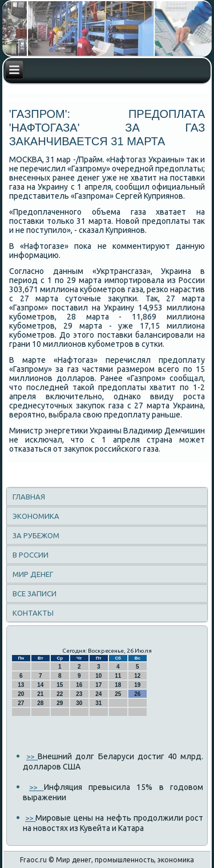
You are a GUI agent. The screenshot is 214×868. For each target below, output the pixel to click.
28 (40, 703)
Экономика (36, 516)
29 (60, 703)
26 (137, 694)
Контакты (33, 613)
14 (40, 685)
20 (21, 694)
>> (32, 756)
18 (118, 685)
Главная (29, 497)
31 (98, 703)
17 (98, 685)
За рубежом (36, 535)
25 (118, 694)
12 (137, 676)
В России (31, 555)
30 (79, 703)
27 (21, 703)
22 (60, 694)
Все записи (35, 593)
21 (40, 694)
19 (137, 685)
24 (98, 694)
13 (21, 685)
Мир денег (33, 574)
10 (98, 676)
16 (79, 685)
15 (60, 685)
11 (118, 676)
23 (79, 694)
